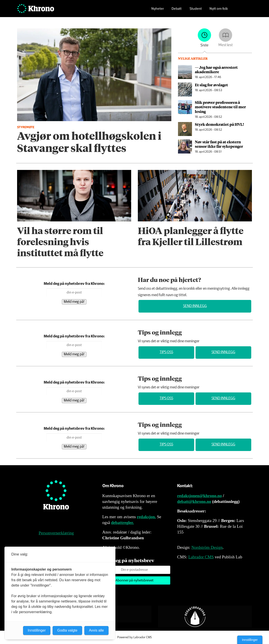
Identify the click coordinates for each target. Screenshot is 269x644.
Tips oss (166, 352)
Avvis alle (96, 630)
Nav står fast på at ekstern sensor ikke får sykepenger (219, 144)
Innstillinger (250, 640)
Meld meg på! (74, 302)
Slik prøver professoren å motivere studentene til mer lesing (220, 107)
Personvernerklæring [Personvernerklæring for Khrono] (56, 533)
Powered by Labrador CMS (134, 637)
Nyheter (158, 10)
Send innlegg (195, 306)
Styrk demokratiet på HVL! (219, 124)
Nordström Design (207, 547)
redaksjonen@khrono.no (199, 496)
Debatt (177, 10)
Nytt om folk (219, 10)
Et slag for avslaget (211, 85)
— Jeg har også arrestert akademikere (216, 69)
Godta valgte (67, 630)
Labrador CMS (201, 557)
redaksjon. (146, 517)
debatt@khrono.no (194, 501)
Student (196, 10)
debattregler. (122, 523)
